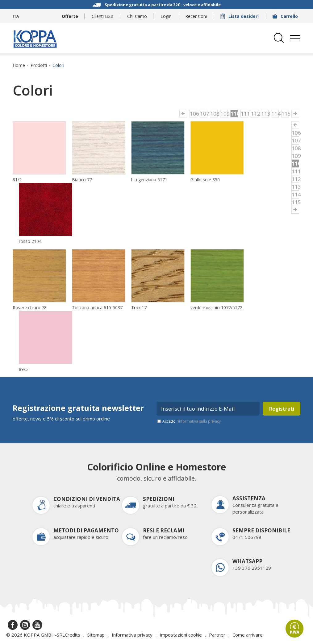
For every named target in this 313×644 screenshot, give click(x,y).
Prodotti (39, 65)
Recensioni (196, 16)
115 (285, 114)
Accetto (192, 421)
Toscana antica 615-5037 (97, 308)
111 (244, 114)
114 (275, 114)
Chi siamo (137, 16)
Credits (73, 635)
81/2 (17, 180)
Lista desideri (240, 16)
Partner (217, 635)
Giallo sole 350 (205, 180)
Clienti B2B (103, 16)
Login (166, 16)
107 (204, 114)
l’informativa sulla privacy (199, 421)
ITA (16, 16)
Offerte (70, 16)
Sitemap (96, 635)
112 (255, 114)
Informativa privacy (132, 635)
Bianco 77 (82, 180)
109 (224, 114)
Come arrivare (248, 635)
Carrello (286, 16)
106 (194, 114)
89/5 (23, 369)
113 (265, 114)
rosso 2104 (30, 241)
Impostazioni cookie (181, 635)
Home (19, 65)
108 (214, 114)
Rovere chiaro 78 (30, 308)
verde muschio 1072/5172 (216, 308)
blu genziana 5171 (149, 180)
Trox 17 (139, 308)
